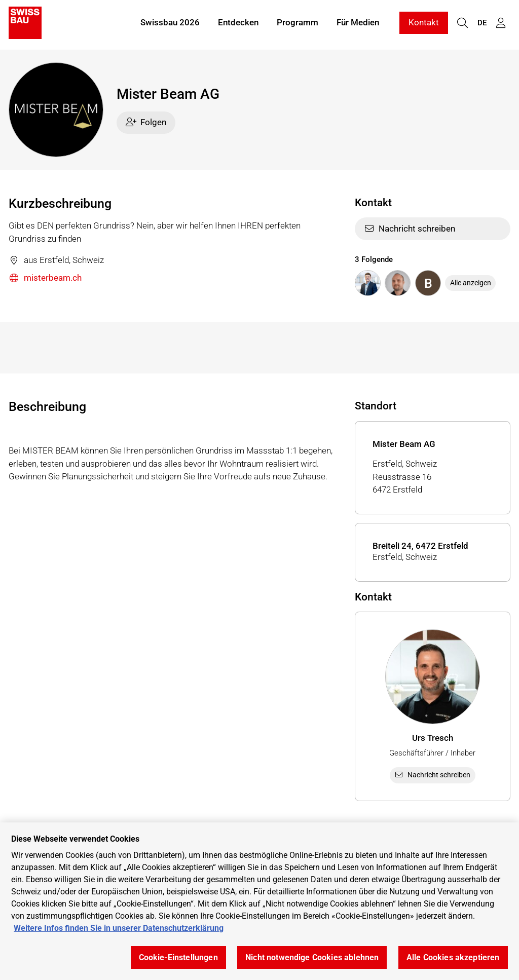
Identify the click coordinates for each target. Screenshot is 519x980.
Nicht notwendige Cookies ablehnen (312, 957)
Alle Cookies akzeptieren (453, 957)
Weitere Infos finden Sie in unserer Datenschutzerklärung (119, 928)
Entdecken (238, 24)
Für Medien (358, 24)
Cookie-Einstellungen (178, 957)
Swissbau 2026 (170, 24)
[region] (259, 901)
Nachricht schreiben (410, 229)
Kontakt (424, 24)
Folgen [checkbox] (146, 122)
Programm (298, 24)
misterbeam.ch (45, 278)
